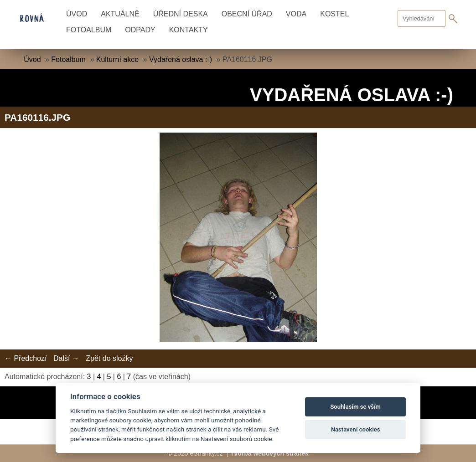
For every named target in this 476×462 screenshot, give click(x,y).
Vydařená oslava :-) (181, 59)
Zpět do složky (109, 358)
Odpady (140, 30)
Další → (66, 358)
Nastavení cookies (356, 429)
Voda (296, 14)
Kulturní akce (117, 59)
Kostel (334, 14)
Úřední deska (181, 14)
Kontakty (189, 30)
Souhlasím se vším (355, 407)
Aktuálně (120, 14)
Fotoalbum (89, 30)
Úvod (77, 14)
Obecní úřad (247, 14)
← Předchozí (26, 358)
